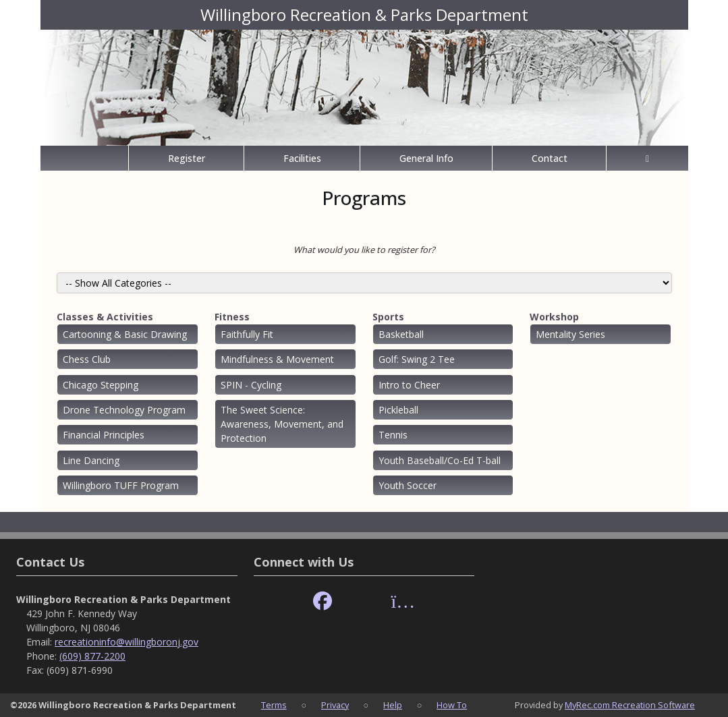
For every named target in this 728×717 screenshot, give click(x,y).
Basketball (401, 334)
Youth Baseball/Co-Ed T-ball (440, 460)
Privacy (335, 705)
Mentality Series (570, 334)
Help (393, 705)
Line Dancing (91, 460)
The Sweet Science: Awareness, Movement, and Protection (282, 424)
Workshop (554, 317)
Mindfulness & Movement (277, 359)
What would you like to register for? (364, 250)
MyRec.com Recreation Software (630, 705)
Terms (274, 705)
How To (452, 705)
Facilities (302, 158)
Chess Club (87, 359)
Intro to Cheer (409, 385)
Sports (388, 317)
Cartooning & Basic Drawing (125, 334)
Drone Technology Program (124, 410)
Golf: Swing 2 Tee (417, 359)
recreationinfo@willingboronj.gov (127, 642)
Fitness (232, 317)
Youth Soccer (408, 485)
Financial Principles (104, 435)
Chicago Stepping (101, 385)
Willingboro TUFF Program (121, 485)
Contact (550, 158)
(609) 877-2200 (92, 656)
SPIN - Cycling (251, 385)
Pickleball (398, 410)
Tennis (393, 435)
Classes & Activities (105, 317)
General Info (426, 158)
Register (187, 158)
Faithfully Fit (247, 334)
